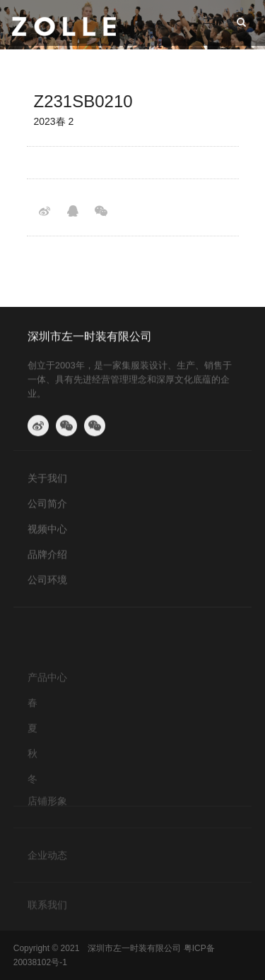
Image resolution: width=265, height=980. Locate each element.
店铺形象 (47, 807)
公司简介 (47, 507)
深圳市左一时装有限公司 (90, 340)
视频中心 (47, 533)
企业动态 (47, 861)
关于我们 (47, 482)
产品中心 (47, 701)
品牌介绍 (47, 558)
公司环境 (47, 583)
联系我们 (47, 909)
